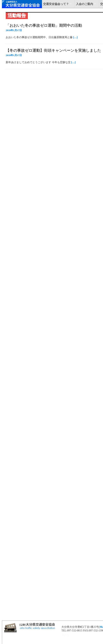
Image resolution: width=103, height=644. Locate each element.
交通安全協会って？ (56, 4)
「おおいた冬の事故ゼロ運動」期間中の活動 (44, 25)
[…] (75, 37)
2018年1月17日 (14, 30)
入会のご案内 (84, 4)
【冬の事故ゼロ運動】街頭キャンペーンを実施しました (53, 50)
